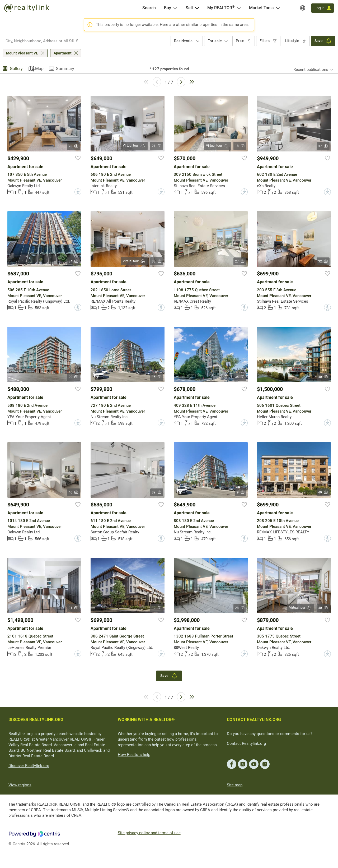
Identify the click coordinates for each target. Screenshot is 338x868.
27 (240, 261)
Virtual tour (134, 146)
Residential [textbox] (184, 41)
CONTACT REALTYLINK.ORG (254, 720)
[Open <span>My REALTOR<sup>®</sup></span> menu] (239, 8)
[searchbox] (83, 41)
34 (74, 261)
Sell (189, 8)
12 (157, 608)
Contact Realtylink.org (246, 744)
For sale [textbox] (215, 41)
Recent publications (311, 70)
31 (74, 608)
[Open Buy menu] (175, 8)
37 (323, 146)
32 (323, 261)
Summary (65, 69)
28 (240, 608)
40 (323, 377)
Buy (168, 8)
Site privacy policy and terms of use (149, 833)
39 (157, 492)
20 (74, 377)
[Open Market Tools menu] (278, 8)
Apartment (63, 53)
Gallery (16, 69)
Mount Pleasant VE (22, 53)
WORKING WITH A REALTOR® (146, 720)
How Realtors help (134, 755)
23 (74, 146)
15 (157, 377)
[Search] (149, 8)
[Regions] (303, 8)
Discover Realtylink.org (29, 766)
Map (39, 69)
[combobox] (86, 41)
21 (157, 146)
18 (240, 146)
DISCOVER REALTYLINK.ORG (36, 720)
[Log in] (323, 8)
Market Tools (261, 8)
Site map (235, 785)
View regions (20, 785)
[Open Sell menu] (197, 8)
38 (157, 261)
